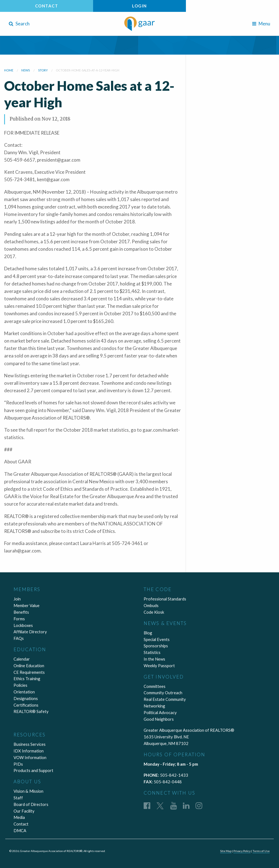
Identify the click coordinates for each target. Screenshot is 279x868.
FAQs (19, 638)
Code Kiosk (154, 612)
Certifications (26, 705)
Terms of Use (261, 851)
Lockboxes (23, 625)
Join (17, 599)
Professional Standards (165, 599)
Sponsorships (156, 646)
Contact (47, 6)
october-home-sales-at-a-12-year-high (88, 70)
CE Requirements (29, 672)
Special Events (157, 639)
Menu (261, 24)
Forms (19, 619)
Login (139, 6)
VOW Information (30, 757)
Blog (148, 633)
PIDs (18, 764)
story (43, 70)
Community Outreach (163, 693)
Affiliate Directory (30, 632)
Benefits (21, 612)
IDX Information (29, 751)
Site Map (226, 851)
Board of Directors (31, 804)
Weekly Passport (159, 666)
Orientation (24, 692)
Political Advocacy (160, 712)
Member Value (27, 605)
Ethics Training (27, 679)
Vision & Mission (28, 791)
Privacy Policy (242, 851)
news (26, 70)
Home (9, 70)
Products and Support (33, 770)
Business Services (30, 744)
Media (19, 817)
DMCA (20, 830)
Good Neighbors (159, 719)
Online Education (29, 666)
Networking (154, 706)
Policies (20, 685)
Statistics (152, 652)
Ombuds (151, 605)
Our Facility (24, 811)
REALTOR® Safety (31, 711)
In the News (154, 659)
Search (19, 24)
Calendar (22, 659)
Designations (26, 698)
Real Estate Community (165, 699)
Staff (18, 798)
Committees (155, 686)
